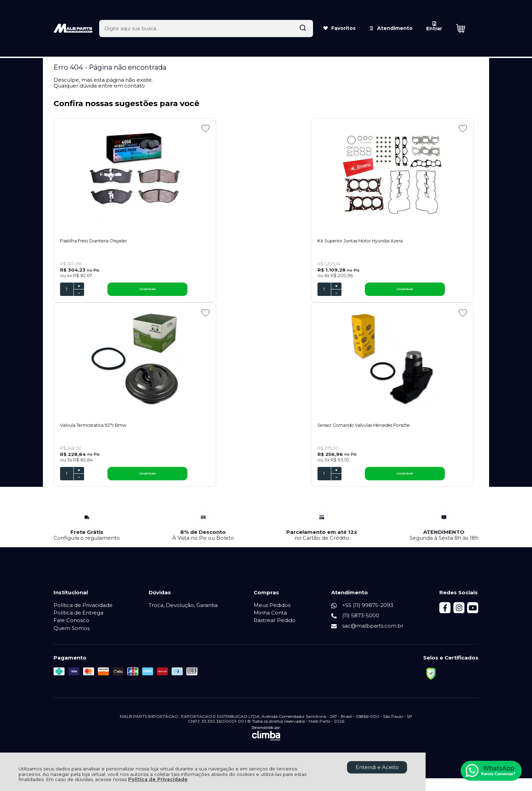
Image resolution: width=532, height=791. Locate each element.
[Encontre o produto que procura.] (298, 16)
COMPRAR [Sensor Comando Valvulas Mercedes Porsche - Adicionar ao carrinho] (117, 479)
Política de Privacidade (158, 779)
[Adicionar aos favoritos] (144, 128)
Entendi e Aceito (377, 767)
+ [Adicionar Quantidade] (79, 289)
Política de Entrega (78, 619)
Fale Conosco (71, 626)
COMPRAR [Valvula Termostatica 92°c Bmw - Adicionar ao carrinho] (433, 292)
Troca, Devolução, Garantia (183, 611)
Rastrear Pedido (275, 626)
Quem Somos (72, 634)
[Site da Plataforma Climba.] (266, 740)
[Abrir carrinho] (465, 17)
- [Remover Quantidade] (79, 296)
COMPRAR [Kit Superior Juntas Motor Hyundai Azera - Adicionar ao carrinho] (275, 292)
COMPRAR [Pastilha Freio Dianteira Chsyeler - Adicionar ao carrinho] (117, 292)
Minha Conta (271, 619)
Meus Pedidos (272, 611)
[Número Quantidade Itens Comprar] (67, 292)
